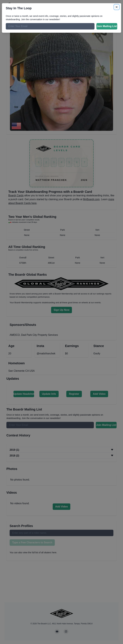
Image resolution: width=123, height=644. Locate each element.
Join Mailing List (107, 26)
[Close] (117, 7)
